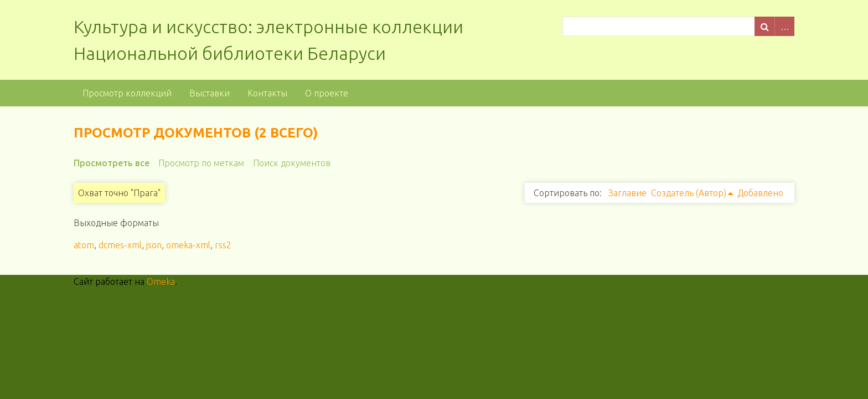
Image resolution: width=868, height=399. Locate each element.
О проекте (327, 93)
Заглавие (627, 193)
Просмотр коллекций (127, 93)
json (154, 245)
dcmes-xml (120, 245)
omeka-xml (188, 245)
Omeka (161, 282)
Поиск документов (292, 163)
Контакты (267, 93)
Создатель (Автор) (689, 193)
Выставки (210, 93)
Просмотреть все (112, 163)
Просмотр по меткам (201, 163)
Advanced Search (784, 26)
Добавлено (760, 193)
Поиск (764, 26)
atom (84, 245)
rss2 (223, 245)
